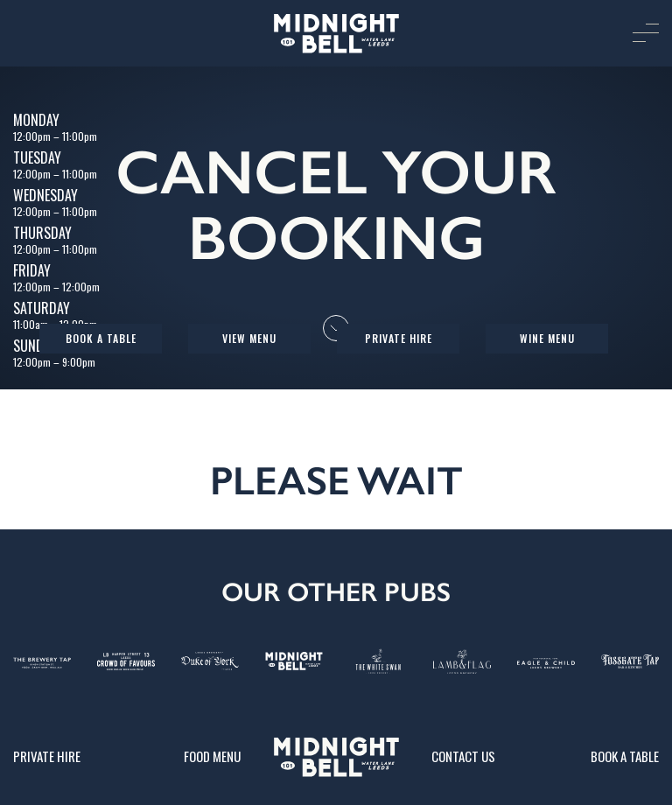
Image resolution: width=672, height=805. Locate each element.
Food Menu (212, 756)
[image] (336, 33)
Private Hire (399, 338)
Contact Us (463, 756)
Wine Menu (547, 338)
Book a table (101, 338)
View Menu (249, 338)
